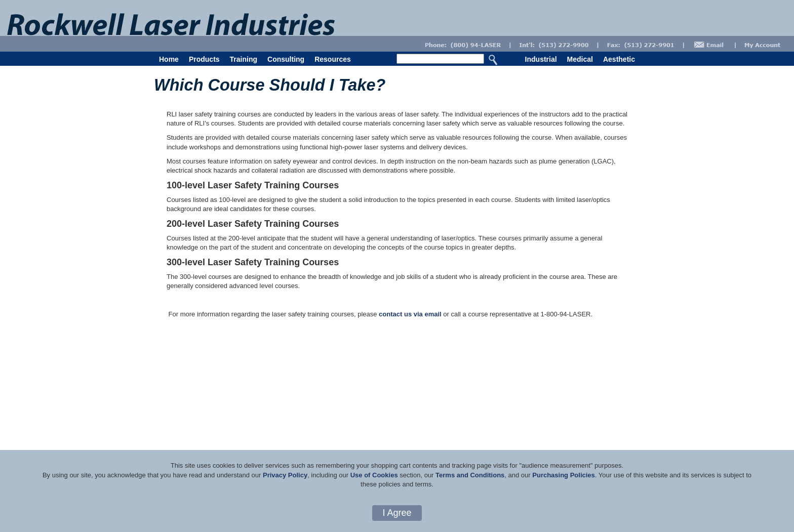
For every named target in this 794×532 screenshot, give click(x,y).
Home (169, 59)
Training (244, 59)
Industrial (541, 59)
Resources (333, 59)
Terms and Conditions (470, 475)
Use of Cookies (374, 475)
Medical (580, 59)
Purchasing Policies (564, 475)
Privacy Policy (285, 475)
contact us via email (410, 314)
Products (204, 59)
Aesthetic (619, 59)
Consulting (286, 59)
